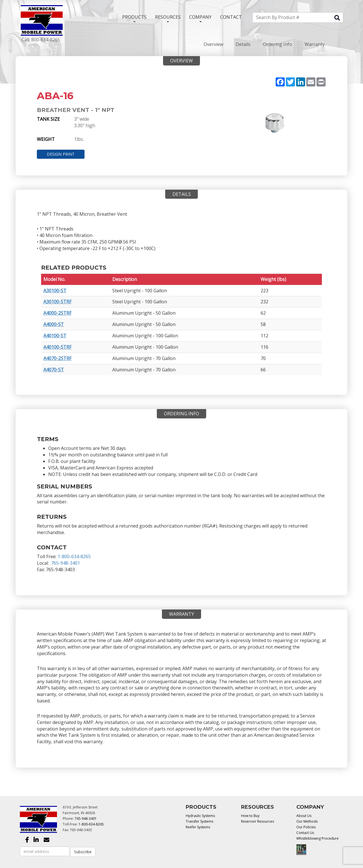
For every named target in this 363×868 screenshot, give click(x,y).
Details (243, 44)
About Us (304, 816)
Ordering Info (277, 44)
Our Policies (306, 827)
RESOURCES (168, 18)
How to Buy (250, 816)
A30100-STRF (57, 302)
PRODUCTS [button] (134, 18)
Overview (213, 44)
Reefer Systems (198, 827)
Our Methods (307, 821)
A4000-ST (54, 324)
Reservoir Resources (258, 821)
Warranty (315, 44)
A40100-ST (55, 336)
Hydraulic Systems (200, 816)
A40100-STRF (57, 347)
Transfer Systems (200, 821)
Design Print (61, 154)
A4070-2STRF (57, 358)
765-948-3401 (66, 563)
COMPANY (200, 18)
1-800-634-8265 (74, 556)
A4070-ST (54, 370)
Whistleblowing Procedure (317, 838)
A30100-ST (55, 291)
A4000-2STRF (57, 313)
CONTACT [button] (231, 17)
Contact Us (305, 833)
